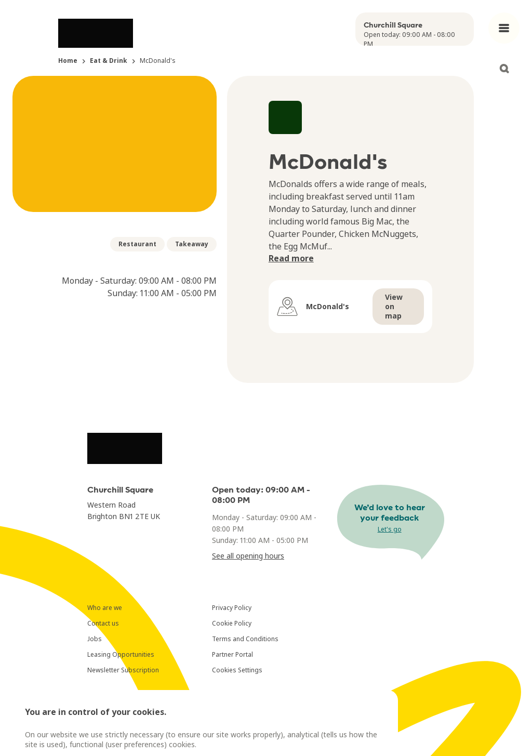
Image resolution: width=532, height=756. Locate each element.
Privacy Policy (232, 608)
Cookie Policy (232, 623)
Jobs (95, 639)
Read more (291, 258)
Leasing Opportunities (121, 654)
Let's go (390, 529)
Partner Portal (232, 654)
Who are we (105, 608)
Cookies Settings (237, 670)
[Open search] (504, 69)
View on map (394, 306)
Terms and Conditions (245, 639)
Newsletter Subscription (123, 670)
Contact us (103, 623)
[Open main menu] (504, 28)
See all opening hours (248, 556)
